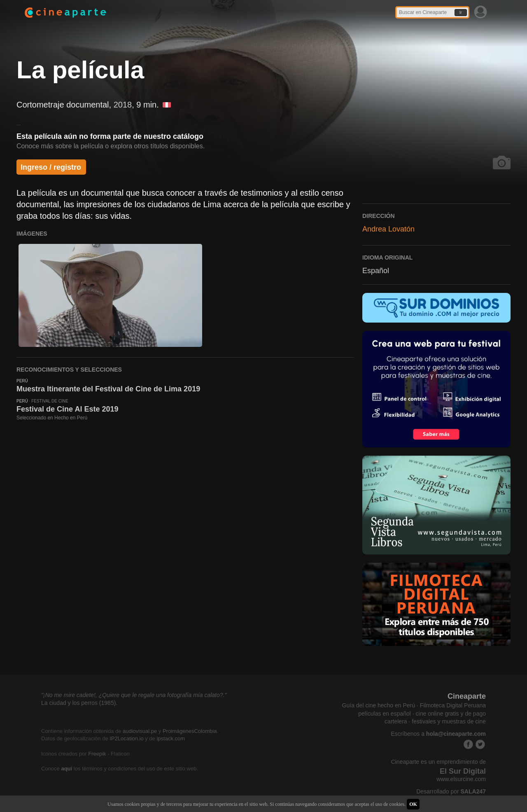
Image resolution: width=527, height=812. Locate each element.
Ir (461, 13)
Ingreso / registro (51, 167)
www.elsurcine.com (461, 779)
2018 (123, 105)
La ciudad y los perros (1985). (79, 703)
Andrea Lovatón (388, 229)
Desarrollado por (451, 791)
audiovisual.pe (140, 731)
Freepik (97, 754)
